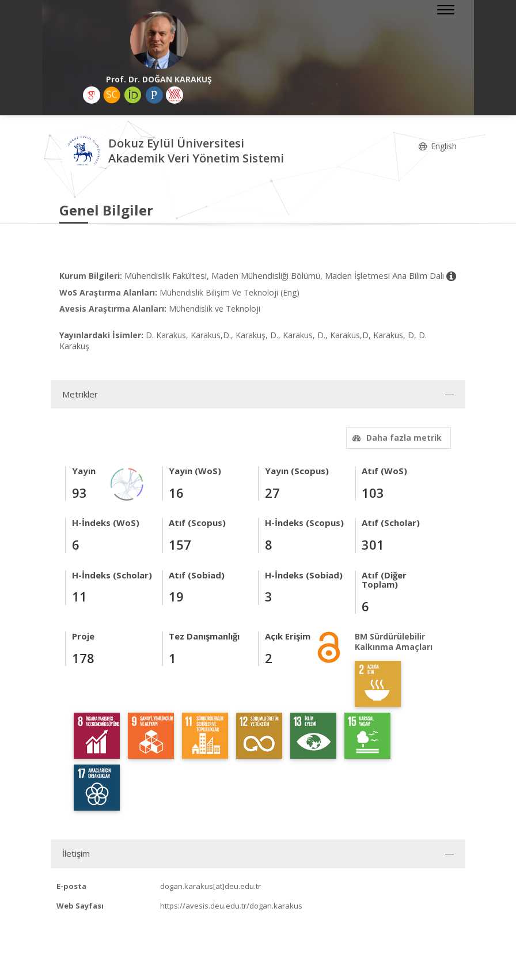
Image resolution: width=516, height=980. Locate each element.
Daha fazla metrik (396, 438)
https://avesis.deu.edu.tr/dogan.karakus (231, 906)
